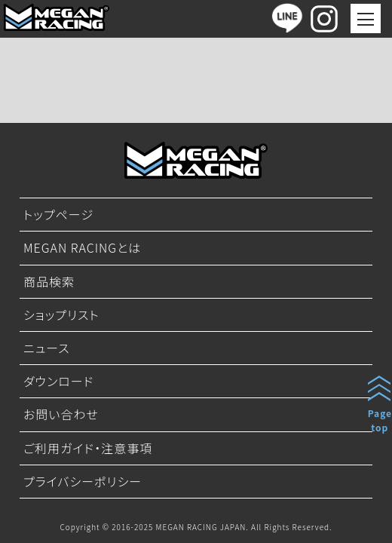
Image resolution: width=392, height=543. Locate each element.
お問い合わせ (61, 414)
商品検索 (49, 281)
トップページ (58, 214)
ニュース (47, 348)
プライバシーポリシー (83, 481)
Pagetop (380, 420)
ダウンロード (58, 381)
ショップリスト (61, 314)
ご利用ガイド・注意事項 (88, 448)
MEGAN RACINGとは (82, 247)
